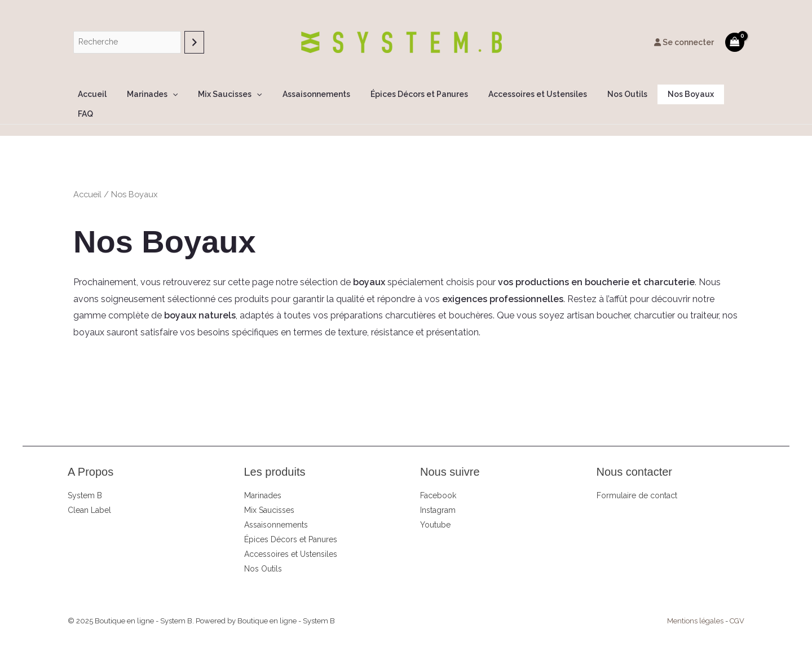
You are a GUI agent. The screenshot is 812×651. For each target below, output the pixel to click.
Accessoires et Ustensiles (525, 94)
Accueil (103, 94)
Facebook (438, 476)
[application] (179, 94)
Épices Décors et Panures (411, 94)
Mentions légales (695, 601)
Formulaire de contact (637, 476)
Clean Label (89, 490)
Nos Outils (610, 94)
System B (85, 476)
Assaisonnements (313, 94)
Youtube (435, 505)
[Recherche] (194, 42)
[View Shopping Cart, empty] (735, 42)
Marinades (158, 94)
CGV (737, 601)
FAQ (716, 94)
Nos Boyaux (669, 94)
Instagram (438, 490)
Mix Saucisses (231, 94)
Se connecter (684, 42)
